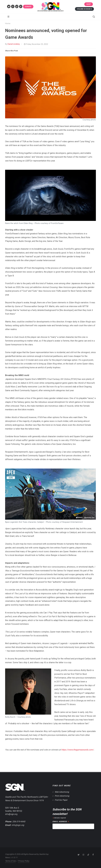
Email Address (61, 822)
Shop (89, 4)
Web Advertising (62, 792)
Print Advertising (62, 796)
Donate (28, 7)
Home (8, 24)
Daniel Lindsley (14, 44)
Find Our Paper (61, 800)
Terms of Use (10, 861)
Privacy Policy (24, 861)
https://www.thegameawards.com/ (78, 750)
